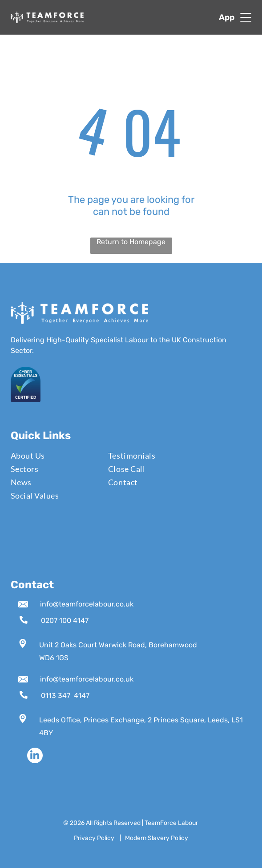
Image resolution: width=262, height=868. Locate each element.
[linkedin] (35, 757)
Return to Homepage (131, 242)
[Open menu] (246, 17)
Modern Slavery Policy (157, 838)
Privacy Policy (94, 838)
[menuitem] (54, 456)
